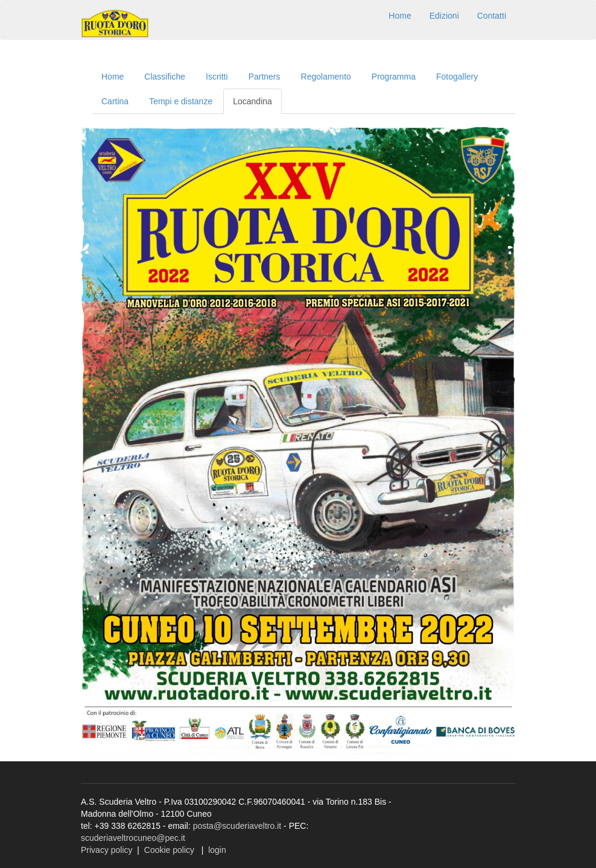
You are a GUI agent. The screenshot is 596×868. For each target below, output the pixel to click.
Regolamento (326, 77)
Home (400, 16)
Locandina (252, 101)
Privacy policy (107, 850)
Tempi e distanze (181, 101)
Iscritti (217, 77)
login (217, 850)
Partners (265, 77)
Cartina (115, 101)
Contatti (492, 16)
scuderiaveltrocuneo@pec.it (133, 838)
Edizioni (444, 16)
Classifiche (165, 77)
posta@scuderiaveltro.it (237, 826)
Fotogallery (457, 77)
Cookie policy (169, 850)
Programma (394, 77)
